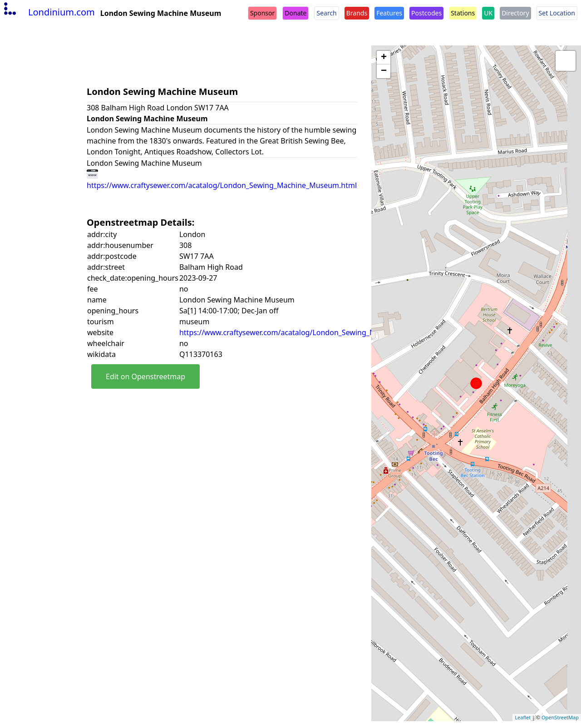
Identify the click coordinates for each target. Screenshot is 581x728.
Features (389, 13)
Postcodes (426, 13)
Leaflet (523, 717)
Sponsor (262, 13)
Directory (515, 13)
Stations (463, 13)
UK (488, 13)
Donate (295, 13)
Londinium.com (48, 12)
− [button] (384, 71)
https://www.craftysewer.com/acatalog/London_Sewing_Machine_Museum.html (314, 332)
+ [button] (384, 58)
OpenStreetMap (560, 717)
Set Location (557, 13)
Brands (357, 13)
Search (326, 13)
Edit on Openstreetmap (145, 376)
